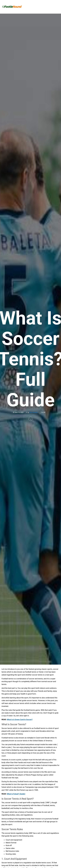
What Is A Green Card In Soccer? (20, 720)
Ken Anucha (34, 412)
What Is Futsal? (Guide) (16, 794)
